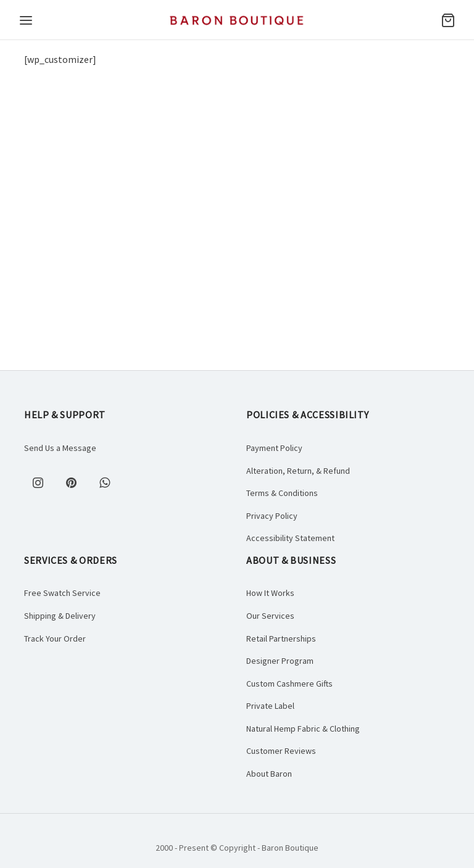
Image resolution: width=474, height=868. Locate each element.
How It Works (270, 593)
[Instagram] (38, 482)
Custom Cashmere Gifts (289, 684)
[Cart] (448, 20)
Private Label (270, 706)
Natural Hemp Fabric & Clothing (303, 729)
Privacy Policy (272, 516)
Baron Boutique (290, 848)
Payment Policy (274, 448)
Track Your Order (55, 639)
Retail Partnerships (281, 639)
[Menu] (26, 20)
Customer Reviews (281, 751)
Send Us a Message (60, 448)
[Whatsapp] (104, 482)
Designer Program (280, 661)
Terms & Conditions (282, 493)
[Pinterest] (71, 482)
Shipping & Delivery (60, 616)
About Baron (269, 774)
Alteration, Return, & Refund (298, 471)
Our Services (270, 616)
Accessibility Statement (290, 538)
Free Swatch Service (62, 593)
